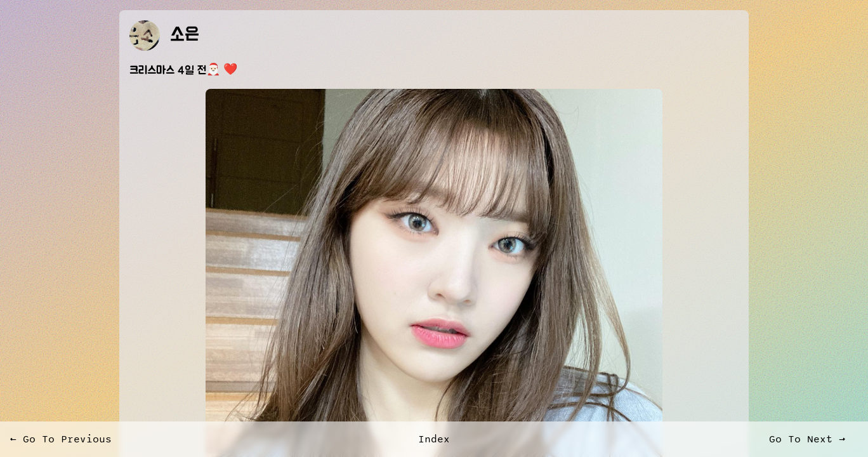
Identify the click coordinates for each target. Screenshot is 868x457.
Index (434, 439)
